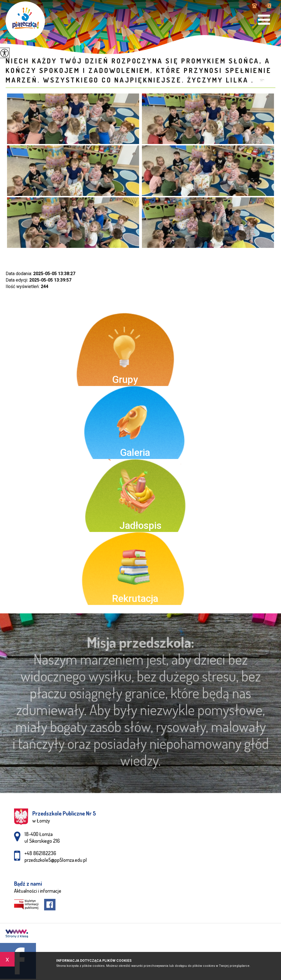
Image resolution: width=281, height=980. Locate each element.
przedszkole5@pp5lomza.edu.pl (268, 6)
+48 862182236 (254, 6)
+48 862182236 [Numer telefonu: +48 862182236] (40, 853)
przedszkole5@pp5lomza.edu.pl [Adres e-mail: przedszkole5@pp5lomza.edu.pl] (56, 860)
